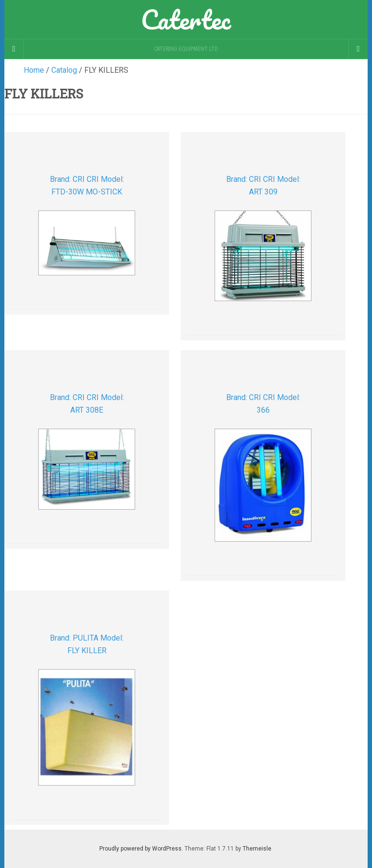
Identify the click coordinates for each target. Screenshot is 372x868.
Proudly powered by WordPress (140, 849)
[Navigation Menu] (358, 49)
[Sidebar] (14, 49)
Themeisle (257, 849)
